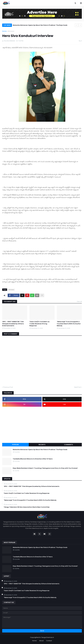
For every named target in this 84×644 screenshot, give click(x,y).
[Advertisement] (42, 425)
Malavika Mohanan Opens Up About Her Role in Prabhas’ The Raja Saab (40, 25)
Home (4, 31)
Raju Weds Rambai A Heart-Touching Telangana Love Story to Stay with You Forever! (45, 468)
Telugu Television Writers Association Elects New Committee (27, 507)
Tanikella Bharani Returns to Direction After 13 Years (33, 459)
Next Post (77, 387)
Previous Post (8, 387)
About (41, 641)
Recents (42, 445)
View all (79, 301)
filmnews (11, 31)
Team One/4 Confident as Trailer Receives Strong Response (39, 324)
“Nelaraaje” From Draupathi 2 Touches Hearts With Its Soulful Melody (69, 324)
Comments (69, 445)
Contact (49, 641)
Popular (15, 445)
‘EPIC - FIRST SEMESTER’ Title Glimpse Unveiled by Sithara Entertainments (13, 324)
